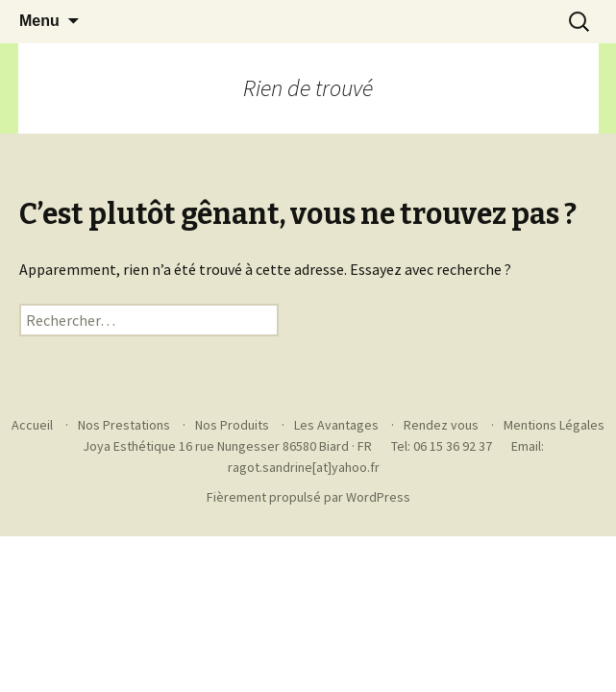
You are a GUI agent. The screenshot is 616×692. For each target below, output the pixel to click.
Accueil (32, 425)
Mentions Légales (554, 425)
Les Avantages (336, 425)
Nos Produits (232, 425)
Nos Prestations (124, 425)
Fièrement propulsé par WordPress (308, 497)
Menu (39, 21)
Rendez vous (441, 425)
